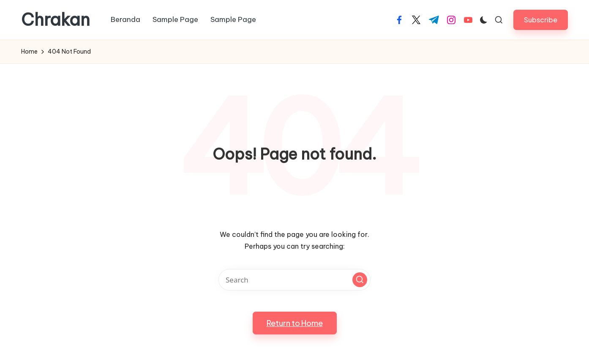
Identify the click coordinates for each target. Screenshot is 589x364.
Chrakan (56, 20)
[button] (541, 20)
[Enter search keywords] (294, 280)
